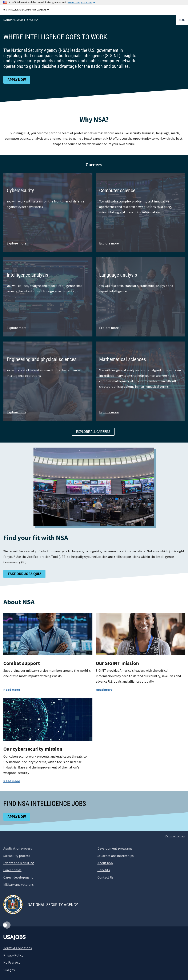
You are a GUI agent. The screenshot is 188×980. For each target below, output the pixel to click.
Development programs (115, 848)
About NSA (105, 863)
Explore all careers (93, 432)
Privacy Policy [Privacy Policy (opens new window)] (13, 955)
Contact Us (105, 877)
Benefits (104, 870)
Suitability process (17, 856)
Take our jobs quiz (24, 574)
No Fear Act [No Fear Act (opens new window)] (12, 962)
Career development (18, 877)
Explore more (17, 243)
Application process (18, 848)
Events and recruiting (19, 863)
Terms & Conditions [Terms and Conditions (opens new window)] (18, 948)
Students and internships (116, 856)
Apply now (17, 80)
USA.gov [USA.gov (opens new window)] (9, 970)
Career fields (12, 870)
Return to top (175, 836)
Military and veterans (19, 884)
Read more (12, 690)
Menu (182, 20)
